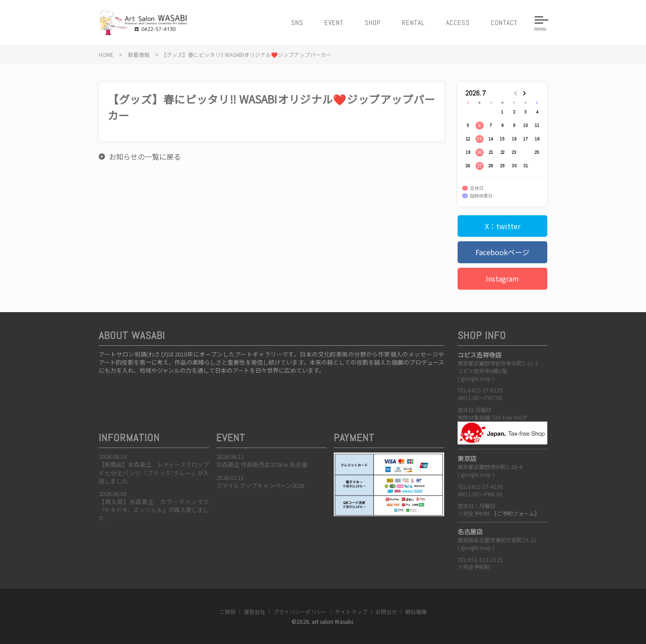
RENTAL (413, 23)
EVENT (334, 23)
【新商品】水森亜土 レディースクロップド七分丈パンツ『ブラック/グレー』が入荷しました (154, 472)
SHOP (373, 23)
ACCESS (458, 23)
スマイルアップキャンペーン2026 (260, 485)
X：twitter (503, 226)
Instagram (502, 278)
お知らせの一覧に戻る (145, 157)
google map (476, 378)
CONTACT (504, 23)
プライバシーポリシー (300, 611)
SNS (297, 23)
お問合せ (386, 611)
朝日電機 (416, 611)
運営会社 (254, 611)
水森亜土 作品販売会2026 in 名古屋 (262, 464)
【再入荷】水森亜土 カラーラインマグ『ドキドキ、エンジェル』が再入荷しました (154, 510)
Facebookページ (502, 252)
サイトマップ (351, 611)
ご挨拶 (227, 611)
